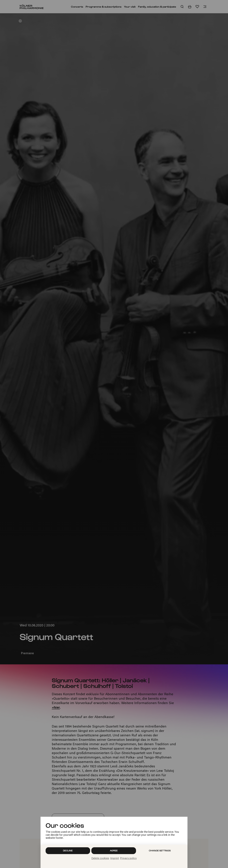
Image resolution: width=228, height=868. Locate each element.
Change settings (160, 851)
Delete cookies (100, 859)
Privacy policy (128, 859)
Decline (68, 851)
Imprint (115, 859)
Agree (114, 851)
